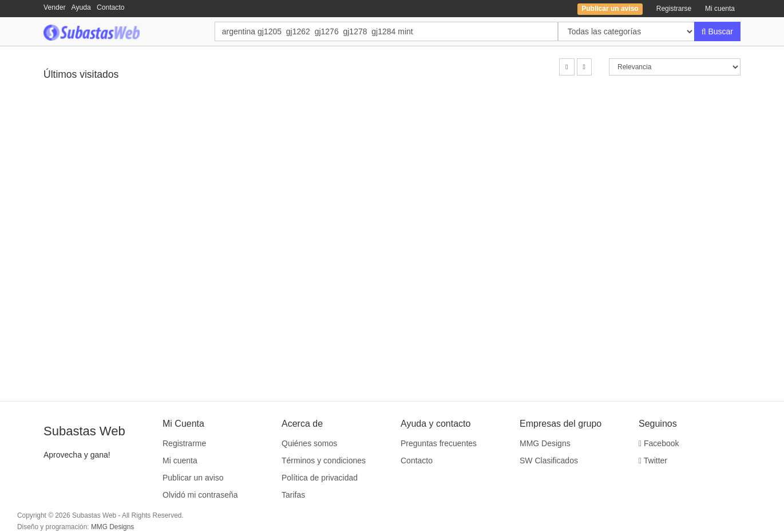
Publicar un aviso (193, 478)
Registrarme (184, 443)
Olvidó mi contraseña (200, 495)
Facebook (659, 443)
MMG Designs (545, 443)
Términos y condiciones (324, 460)
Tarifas (293, 495)
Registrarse (674, 9)
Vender (55, 7)
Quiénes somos (309, 443)
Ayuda (81, 7)
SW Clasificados (549, 460)
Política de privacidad (320, 478)
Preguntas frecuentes (439, 443)
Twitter (653, 460)
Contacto (111, 7)
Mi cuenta (720, 9)
